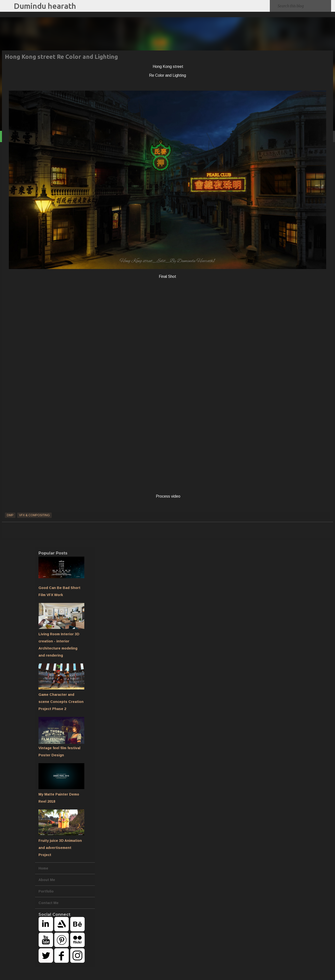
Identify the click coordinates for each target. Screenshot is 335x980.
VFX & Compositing (34, 515)
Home (43, 868)
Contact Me (49, 903)
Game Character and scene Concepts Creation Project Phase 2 (61, 702)
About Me (47, 880)
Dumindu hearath (45, 6)
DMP (10, 515)
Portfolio (46, 891)
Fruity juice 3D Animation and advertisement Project (60, 848)
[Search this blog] (303, 6)
